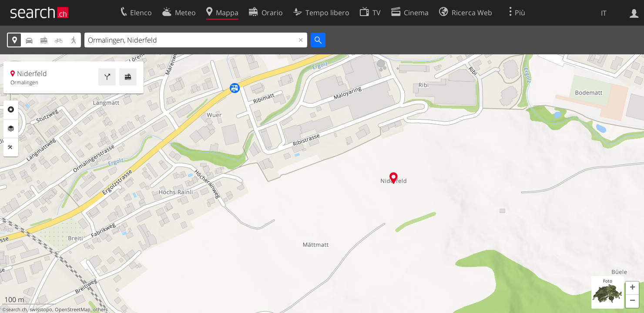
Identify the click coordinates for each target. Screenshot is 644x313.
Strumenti (11, 147)
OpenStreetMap (73, 310)
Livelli (11, 129)
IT (604, 13)
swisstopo (41, 310)
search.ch (17, 310)
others (100, 310)
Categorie (11, 110)
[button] (632, 288)
